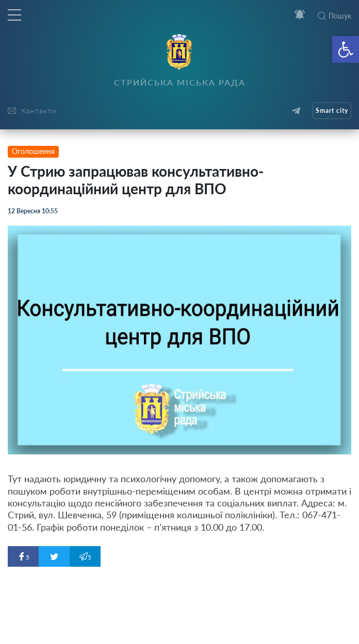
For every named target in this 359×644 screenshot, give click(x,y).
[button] (346, 49)
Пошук (334, 16)
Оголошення (33, 151)
